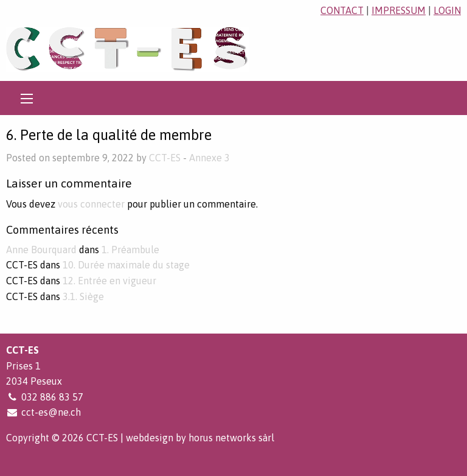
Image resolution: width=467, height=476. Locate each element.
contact (342, 10)
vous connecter (91, 204)
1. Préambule (130, 250)
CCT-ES (165, 158)
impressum (399, 10)
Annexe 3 (209, 158)
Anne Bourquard (41, 250)
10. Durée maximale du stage (126, 265)
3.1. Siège (83, 296)
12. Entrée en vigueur (109, 281)
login (447, 10)
